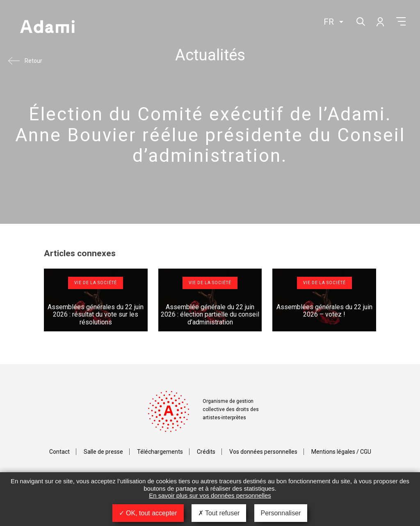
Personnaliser (281, 513)
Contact (59, 452)
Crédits (206, 452)
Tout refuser (219, 513)
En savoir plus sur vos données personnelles (210, 495)
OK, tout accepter (148, 513)
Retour (33, 61)
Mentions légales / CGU (341, 452)
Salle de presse (103, 452)
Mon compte (380, 21)
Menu (401, 21)
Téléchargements (160, 452)
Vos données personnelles (263, 452)
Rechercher (360, 21)
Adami (47, 28)
